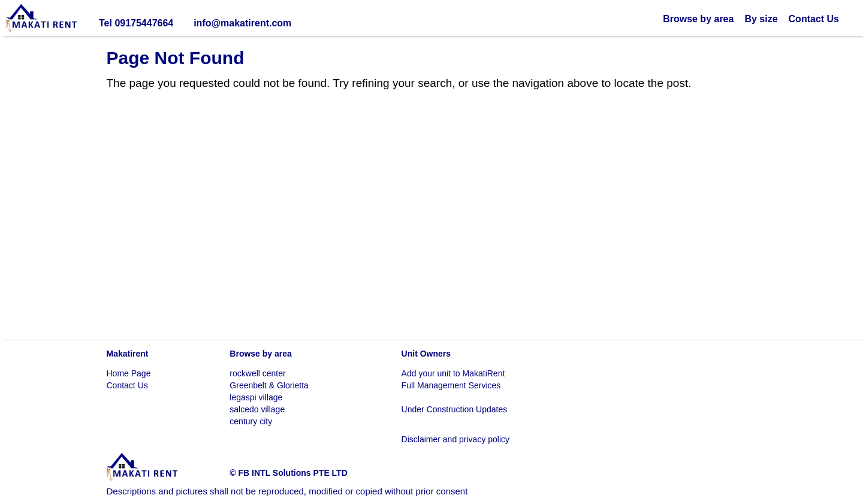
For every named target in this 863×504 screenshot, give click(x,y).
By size (761, 19)
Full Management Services (451, 385)
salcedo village (257, 409)
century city (251, 421)
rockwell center (257, 373)
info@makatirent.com (242, 23)
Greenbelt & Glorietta (269, 385)
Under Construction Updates (455, 409)
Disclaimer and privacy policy (456, 439)
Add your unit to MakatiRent (453, 373)
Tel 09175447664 (136, 23)
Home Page (129, 373)
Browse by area (698, 19)
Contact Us (814, 19)
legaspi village (256, 397)
